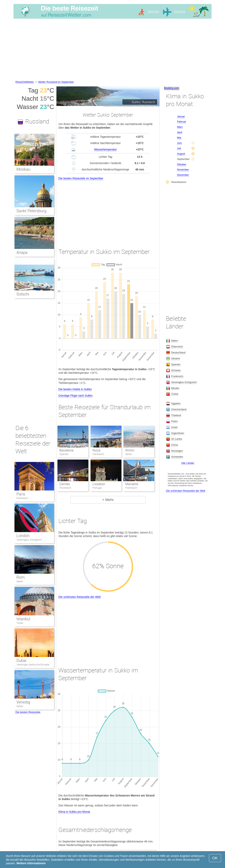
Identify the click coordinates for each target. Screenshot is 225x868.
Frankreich (22, 498)
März (180, 127)
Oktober (182, 164)
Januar (181, 116)
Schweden (177, 457)
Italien (20, 581)
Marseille (132, 484)
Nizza (96, 450)
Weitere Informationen (31, 863)
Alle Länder (188, 463)
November (183, 170)
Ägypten (176, 403)
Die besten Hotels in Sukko (75, 389)
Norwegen (177, 451)
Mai (179, 138)
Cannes (65, 484)
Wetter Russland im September (56, 82)
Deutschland (178, 352)
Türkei (20, 623)
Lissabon (99, 484)
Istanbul (23, 619)
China (174, 445)
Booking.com (171, 88)
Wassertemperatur (105, 149)
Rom (21, 577)
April (180, 132)
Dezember (183, 175)
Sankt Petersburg (31, 211)
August (181, 154)
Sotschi (23, 294)
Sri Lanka (177, 439)
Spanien (176, 364)
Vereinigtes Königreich (29, 540)
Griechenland (179, 409)
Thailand (176, 415)
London (23, 536)
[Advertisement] (113, 50)
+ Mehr (108, 500)
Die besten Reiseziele (28, 712)
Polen (174, 421)
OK (215, 858)
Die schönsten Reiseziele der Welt (80, 597)
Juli (179, 148)
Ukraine (176, 358)
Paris (21, 494)
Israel (174, 427)
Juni (179, 143)
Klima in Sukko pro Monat (74, 812)
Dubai (21, 661)
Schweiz (176, 370)
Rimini (130, 450)
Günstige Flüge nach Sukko (75, 396)
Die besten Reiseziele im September (81, 178)
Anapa (22, 252)
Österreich (177, 347)
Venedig (23, 702)
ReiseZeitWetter (25, 82)
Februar (182, 122)
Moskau (23, 169)
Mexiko (175, 388)
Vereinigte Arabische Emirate (33, 665)
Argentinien (178, 433)
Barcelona (66, 450)
